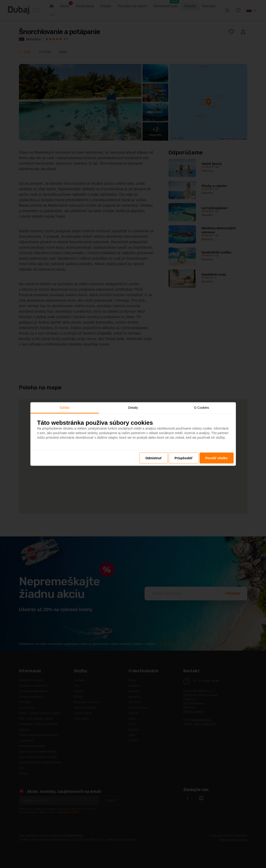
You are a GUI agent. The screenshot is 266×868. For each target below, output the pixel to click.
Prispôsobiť (184, 458)
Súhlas (65, 407)
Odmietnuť (154, 458)
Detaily (133, 407)
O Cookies (201, 407)
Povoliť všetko (217, 458)
